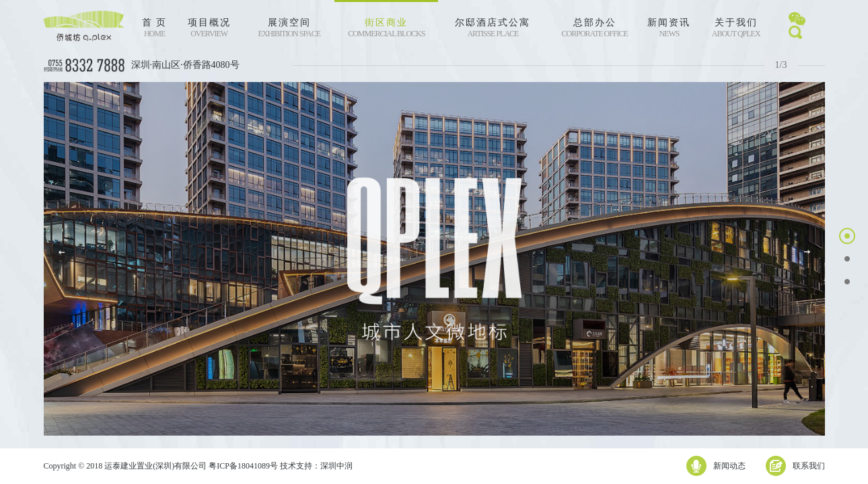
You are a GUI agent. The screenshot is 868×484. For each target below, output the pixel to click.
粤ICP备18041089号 (243, 466)
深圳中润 (336, 466)
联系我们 (809, 466)
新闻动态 (729, 466)
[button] (807, 252)
